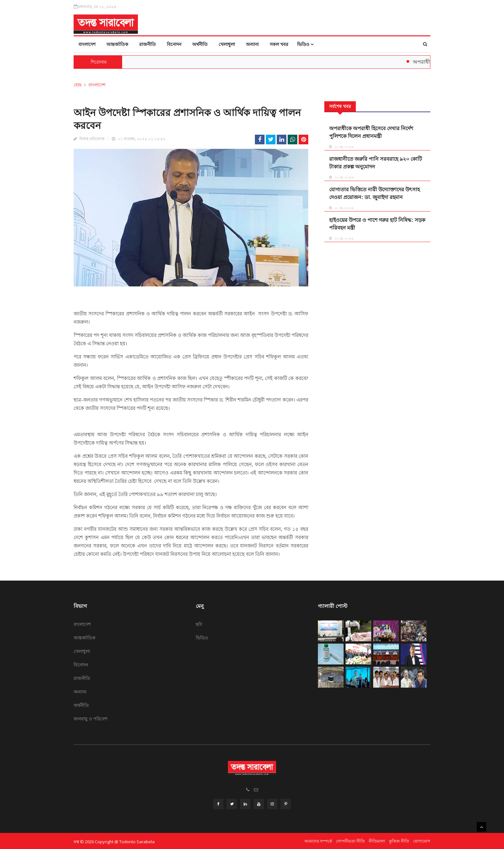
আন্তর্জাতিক (117, 44)
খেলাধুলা (227, 44)
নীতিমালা (377, 840)
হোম (78, 85)
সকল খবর (279, 44)
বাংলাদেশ (87, 44)
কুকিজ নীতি (399, 840)
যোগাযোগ (422, 840)
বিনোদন (174, 44)
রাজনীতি (148, 44)
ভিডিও (305, 44)
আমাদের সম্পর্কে (318, 840)
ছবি (199, 624)
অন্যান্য (252, 44)
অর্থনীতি (200, 44)
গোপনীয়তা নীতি (350, 840)
